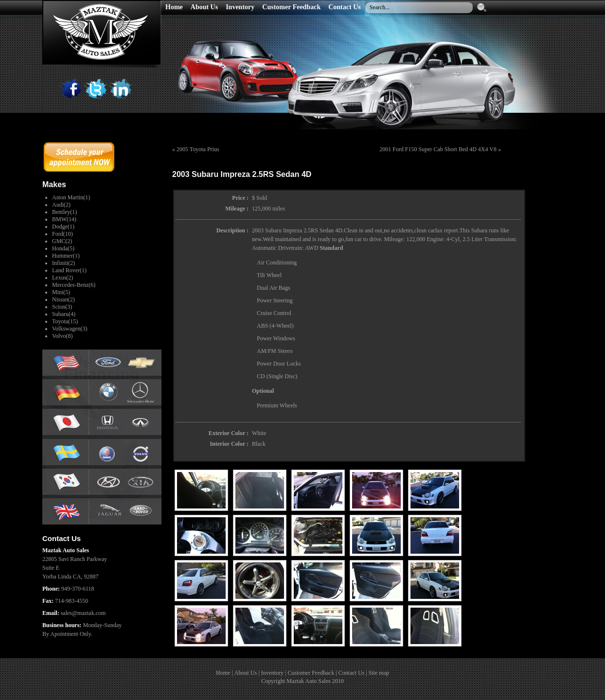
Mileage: (395, 239)
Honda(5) (63, 248)
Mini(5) (61, 292)
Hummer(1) (66, 256)
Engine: (436, 239)
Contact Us (352, 673)
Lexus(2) (62, 278)
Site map (379, 673)
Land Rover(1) (69, 270)
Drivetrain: (291, 248)
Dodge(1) (63, 227)
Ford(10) (62, 234)
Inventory (272, 673)
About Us (246, 673)
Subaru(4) (64, 314)
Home (223, 673)
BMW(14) (64, 219)
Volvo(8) (62, 336)
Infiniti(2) (63, 263)
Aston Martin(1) (71, 197)
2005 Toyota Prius (198, 149)
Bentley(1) (64, 212)
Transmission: (500, 239)
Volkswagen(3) (70, 329)
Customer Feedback (311, 673)
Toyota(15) (65, 321)
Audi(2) (61, 205)
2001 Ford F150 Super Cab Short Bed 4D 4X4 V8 (438, 149)
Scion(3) (62, 307)
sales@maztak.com (83, 613)
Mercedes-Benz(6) (74, 285)
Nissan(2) (63, 299)
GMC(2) (62, 241)
